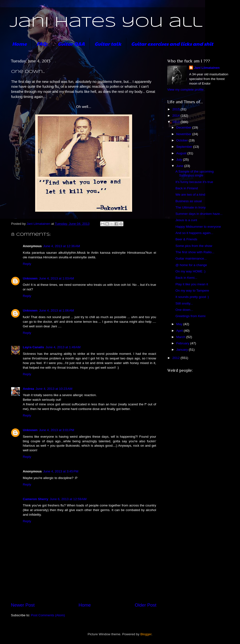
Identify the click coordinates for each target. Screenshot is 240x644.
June (180, 166)
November (184, 134)
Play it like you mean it (192, 284)
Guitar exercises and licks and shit (172, 44)
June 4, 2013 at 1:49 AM (63, 347)
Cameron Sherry (36, 499)
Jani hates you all (106, 23)
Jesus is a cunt (186, 220)
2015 (176, 109)
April (180, 331)
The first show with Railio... (195, 252)
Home (19, 44)
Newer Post (23, 605)
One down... (184, 310)
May (180, 324)
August (182, 153)
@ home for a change (191, 265)
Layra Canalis (33, 347)
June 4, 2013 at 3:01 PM (57, 430)
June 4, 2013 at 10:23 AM (54, 389)
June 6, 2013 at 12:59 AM (68, 499)
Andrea (28, 389)
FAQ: (42, 44)
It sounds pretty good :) (192, 297)
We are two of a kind (190, 195)
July (180, 160)
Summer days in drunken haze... (199, 214)
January (183, 350)
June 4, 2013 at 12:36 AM (62, 246)
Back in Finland (187, 188)
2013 (176, 122)
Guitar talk (108, 44)
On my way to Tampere (192, 291)
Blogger (146, 634)
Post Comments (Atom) (48, 615)
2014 (176, 116)
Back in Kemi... (186, 278)
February (183, 343)
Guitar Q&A (71, 44)
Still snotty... (184, 303)
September (185, 147)
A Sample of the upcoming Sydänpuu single (195, 173)
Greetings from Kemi (191, 316)
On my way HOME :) (191, 271)
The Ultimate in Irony (191, 207)
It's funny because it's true (194, 182)
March (181, 337)
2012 (176, 358)
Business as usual (189, 201)
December (184, 127)
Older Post (146, 605)
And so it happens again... (194, 233)
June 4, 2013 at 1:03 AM (56, 278)
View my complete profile (185, 90)
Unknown (30, 278)
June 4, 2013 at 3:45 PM (61, 471)
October (183, 140)
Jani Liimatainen (207, 68)
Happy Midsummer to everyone (198, 227)
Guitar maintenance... (191, 258)
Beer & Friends (186, 239)
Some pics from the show (194, 246)
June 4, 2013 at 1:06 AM (56, 310)
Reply (27, 264)
